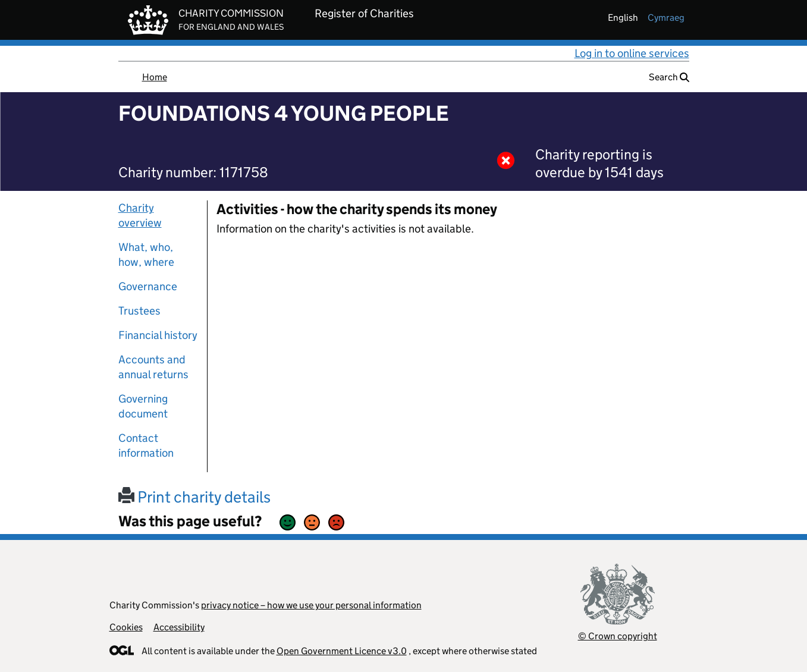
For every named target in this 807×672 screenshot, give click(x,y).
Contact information (146, 445)
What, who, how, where (146, 255)
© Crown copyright (618, 636)
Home (155, 77)
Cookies (126, 627)
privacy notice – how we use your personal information (311, 605)
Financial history (158, 335)
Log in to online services (632, 53)
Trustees (139, 311)
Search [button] (669, 77)
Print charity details (194, 497)
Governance (148, 286)
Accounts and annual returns (153, 367)
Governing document (143, 406)
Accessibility (179, 627)
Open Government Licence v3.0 (342, 651)
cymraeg (666, 18)
